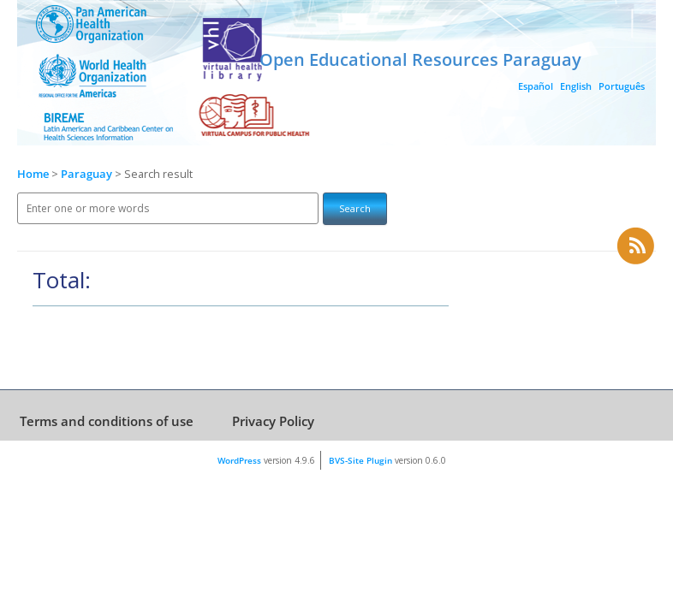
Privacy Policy (273, 421)
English (576, 86)
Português (622, 86)
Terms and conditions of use (107, 421)
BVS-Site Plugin (360, 460)
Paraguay (88, 174)
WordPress (239, 460)
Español (536, 86)
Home (33, 174)
